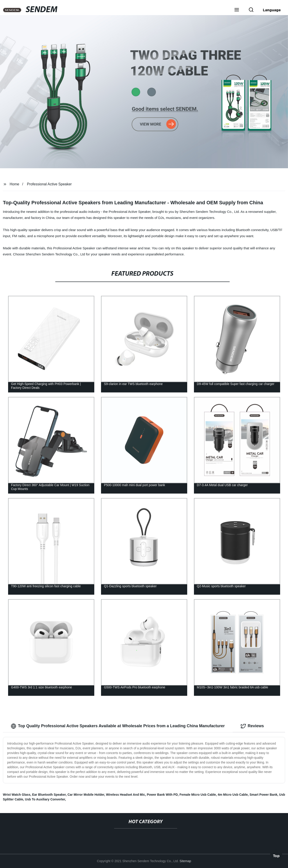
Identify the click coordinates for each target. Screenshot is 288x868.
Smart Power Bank (263, 795)
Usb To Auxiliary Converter (45, 799)
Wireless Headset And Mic (126, 795)
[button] (237, 10)
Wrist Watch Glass (17, 795)
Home (15, 184)
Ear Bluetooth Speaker (49, 795)
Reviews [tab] (252, 726)
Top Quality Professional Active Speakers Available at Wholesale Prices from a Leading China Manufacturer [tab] (118, 726)
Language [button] (272, 10)
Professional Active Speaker (49, 184)
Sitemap (185, 861)
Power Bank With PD (162, 795)
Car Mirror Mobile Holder (86, 795)
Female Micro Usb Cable (198, 795)
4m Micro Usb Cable (233, 795)
